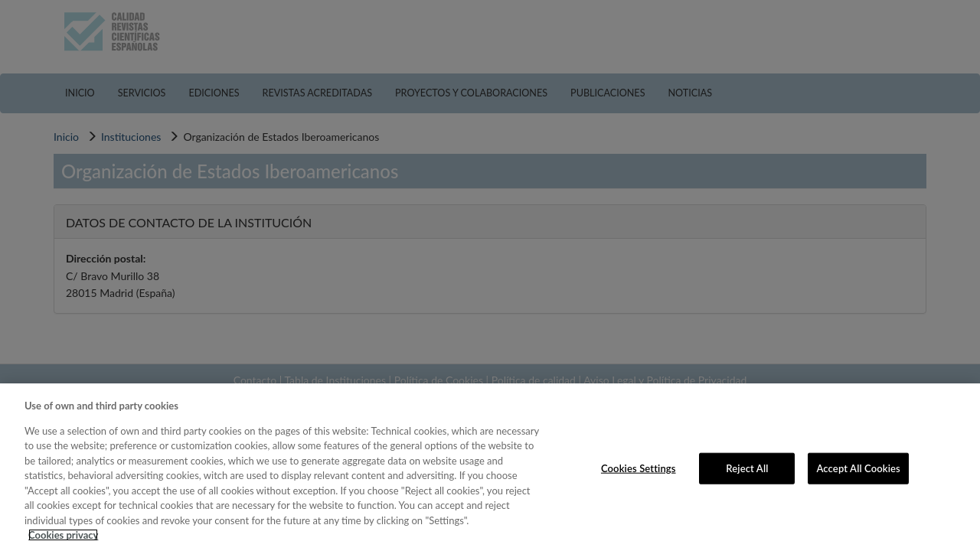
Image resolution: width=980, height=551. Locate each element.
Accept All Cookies (858, 468)
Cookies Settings (639, 468)
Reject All (747, 468)
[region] (490, 467)
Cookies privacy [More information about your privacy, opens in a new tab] (63, 535)
